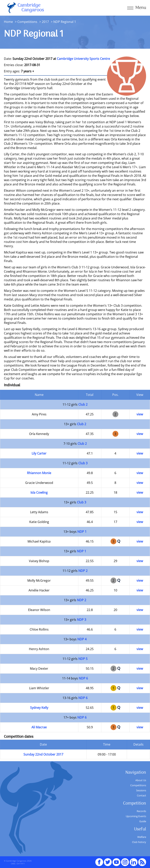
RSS (142, 860)
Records (141, 811)
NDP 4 (82, 639)
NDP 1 (82, 532)
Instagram (125, 860)
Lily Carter (39, 453)
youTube (116, 860)
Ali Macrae (39, 727)
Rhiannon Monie (39, 473)
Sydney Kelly (39, 708)
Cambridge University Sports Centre (83, 59)
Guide (143, 821)
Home (8, 22)
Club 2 (83, 404)
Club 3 (83, 463)
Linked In (134, 862)
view (140, 414)
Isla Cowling (39, 492)
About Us (141, 780)
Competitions (27, 22)
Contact (142, 795)
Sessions (141, 790)
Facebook (99, 860)
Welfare (142, 837)
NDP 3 (82, 620)
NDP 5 (83, 659)
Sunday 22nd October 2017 (43, 754)
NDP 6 (83, 678)
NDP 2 (83, 571)
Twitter (108, 860)
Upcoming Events (136, 816)
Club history (139, 842)
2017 (45, 22)
